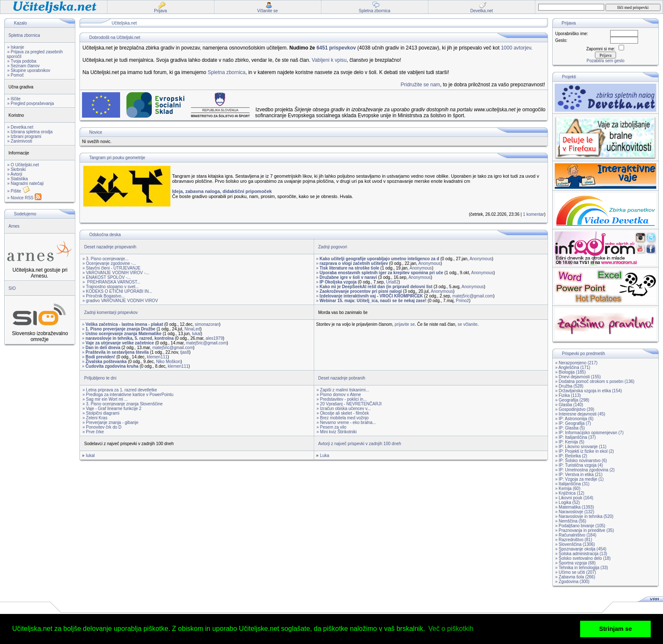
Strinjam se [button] (616, 629)
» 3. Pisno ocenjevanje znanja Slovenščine (123, 404)
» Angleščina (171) (573, 367)
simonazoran (207, 324)
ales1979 (214, 338)
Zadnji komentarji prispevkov (111, 312)
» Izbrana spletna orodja (30, 132)
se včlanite (467, 324)
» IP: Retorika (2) (571, 456)
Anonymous (481, 259)
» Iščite (14, 99)
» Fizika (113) (568, 395)
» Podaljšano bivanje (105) (580, 526)
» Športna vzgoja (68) (575, 563)
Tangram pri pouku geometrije (117, 158)
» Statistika (18, 179)
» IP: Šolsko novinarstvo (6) (581, 461)
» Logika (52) (567, 502)
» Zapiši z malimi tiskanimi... (343, 390)
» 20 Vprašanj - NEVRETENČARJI (349, 404)
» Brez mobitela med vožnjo (343, 418)
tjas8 (185, 352)
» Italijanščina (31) (572, 484)
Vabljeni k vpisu (329, 60)
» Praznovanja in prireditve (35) (585, 530)
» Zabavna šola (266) (575, 577)
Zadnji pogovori (333, 247)
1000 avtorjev (516, 48)
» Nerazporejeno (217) (576, 363)
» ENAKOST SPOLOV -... (107, 277)
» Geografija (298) (572, 400)
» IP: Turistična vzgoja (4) (579, 465)
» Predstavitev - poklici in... (342, 399)
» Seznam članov (23, 66)
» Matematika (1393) (575, 507)
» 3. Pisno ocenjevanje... (105, 259)
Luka (325, 455)
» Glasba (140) (569, 405)
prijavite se (405, 324)
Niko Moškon (168, 362)
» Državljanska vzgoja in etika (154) (589, 391)
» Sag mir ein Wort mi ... (105, 399)
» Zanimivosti (20, 141)
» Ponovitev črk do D (102, 427)
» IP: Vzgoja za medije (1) (579, 479)
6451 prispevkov (336, 48)
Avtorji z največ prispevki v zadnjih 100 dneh (360, 444)
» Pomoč (15, 75)
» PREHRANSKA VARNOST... (111, 282)
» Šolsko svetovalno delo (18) (583, 558)
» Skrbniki (16, 169)
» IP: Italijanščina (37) (575, 437)
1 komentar (534, 214)
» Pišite (19, 191)
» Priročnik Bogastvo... (104, 296)
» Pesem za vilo (332, 427)
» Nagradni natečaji (25, 183)
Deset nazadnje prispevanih (110, 247)
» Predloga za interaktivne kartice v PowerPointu (128, 395)
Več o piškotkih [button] (451, 629)
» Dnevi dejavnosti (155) (578, 377)
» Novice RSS (24, 198)
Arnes (14, 226)
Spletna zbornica (24, 35)
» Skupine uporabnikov (29, 70)
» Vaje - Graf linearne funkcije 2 (112, 409)
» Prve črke (93, 432)
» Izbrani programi (24, 136)
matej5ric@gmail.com (473, 296)
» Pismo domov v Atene (339, 395)
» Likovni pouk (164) (574, 498)
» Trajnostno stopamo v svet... (111, 287)
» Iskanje (16, 47)
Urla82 (392, 282)
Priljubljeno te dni (100, 378)
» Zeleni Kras (95, 418)
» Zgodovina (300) (572, 582)
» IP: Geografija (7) (573, 423)
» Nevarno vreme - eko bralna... (347, 422)
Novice (96, 132)
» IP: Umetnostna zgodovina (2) (585, 470)
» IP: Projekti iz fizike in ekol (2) (585, 451)
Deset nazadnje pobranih (342, 378)
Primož (462, 301)
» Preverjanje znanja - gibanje (110, 422)
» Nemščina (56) (571, 521)
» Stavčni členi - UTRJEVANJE (111, 268)
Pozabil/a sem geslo (605, 61)
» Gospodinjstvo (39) (575, 409)
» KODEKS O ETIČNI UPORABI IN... (117, 291)
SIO (12, 288)
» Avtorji (15, 174)
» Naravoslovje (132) (575, 512)
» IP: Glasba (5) (570, 428)
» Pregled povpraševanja (31, 103)
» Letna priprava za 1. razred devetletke (120, 390)
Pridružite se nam (420, 85)
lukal (196, 334)
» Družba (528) (569, 386)
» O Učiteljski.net (23, 165)
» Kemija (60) (568, 489)
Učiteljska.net (124, 23)
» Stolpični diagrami (101, 413)
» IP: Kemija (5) (570, 442)
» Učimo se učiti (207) (576, 572)
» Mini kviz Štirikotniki (337, 432)
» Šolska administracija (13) (581, 554)
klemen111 (157, 357)
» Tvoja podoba (22, 61)
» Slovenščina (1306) (575, 544)
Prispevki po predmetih (584, 354)
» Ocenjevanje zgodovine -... (109, 263)
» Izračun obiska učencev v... (344, 409)
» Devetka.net (20, 127)
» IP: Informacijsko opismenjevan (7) (589, 433)
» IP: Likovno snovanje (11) (581, 447)
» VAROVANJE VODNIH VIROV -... (116, 273)
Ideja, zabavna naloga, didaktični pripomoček (222, 191)
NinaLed (192, 329)
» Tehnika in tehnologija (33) (582, 568)
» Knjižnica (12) (570, 493)
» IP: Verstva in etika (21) (579, 475)
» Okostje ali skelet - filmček (343, 413)
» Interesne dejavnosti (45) (580, 414)
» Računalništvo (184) (576, 535)
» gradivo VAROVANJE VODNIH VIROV (120, 301)
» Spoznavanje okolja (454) (581, 549)
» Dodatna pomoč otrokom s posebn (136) (595, 381)
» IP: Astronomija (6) (574, 419)
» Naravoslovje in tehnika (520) (584, 516)
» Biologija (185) (570, 372)
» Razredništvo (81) (574, 540)
